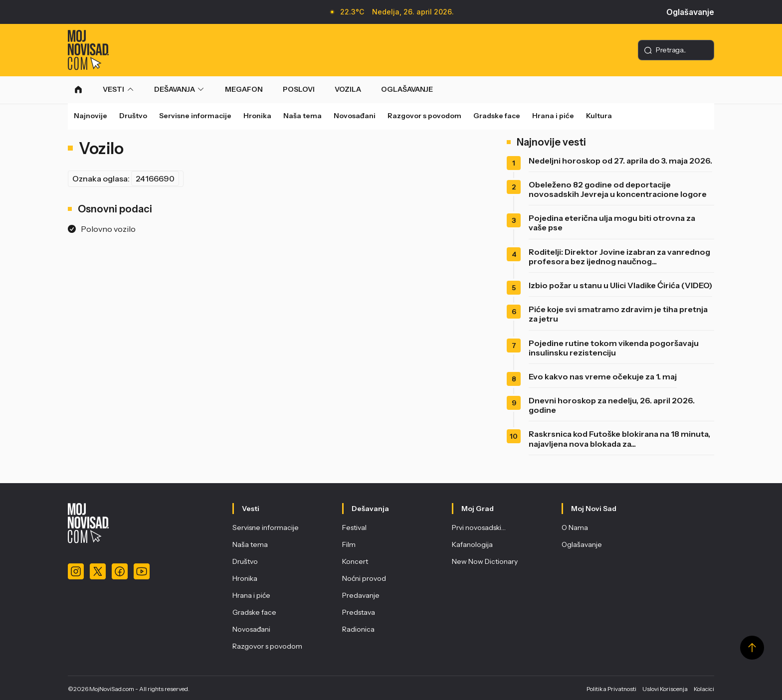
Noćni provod (364, 578)
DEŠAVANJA (175, 89)
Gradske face (497, 116)
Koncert (355, 561)
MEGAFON (244, 89)
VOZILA (348, 89)
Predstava (359, 612)
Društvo (133, 116)
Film (349, 544)
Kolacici (704, 689)
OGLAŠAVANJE (407, 89)
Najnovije (91, 116)
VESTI (113, 89)
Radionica (358, 629)
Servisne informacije (195, 116)
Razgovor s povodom (424, 116)
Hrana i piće (553, 116)
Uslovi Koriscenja (665, 689)
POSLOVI (299, 89)
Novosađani (355, 116)
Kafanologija (472, 544)
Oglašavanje (690, 12)
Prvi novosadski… (479, 527)
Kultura (599, 116)
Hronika (257, 116)
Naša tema (302, 116)
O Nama (575, 527)
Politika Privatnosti (611, 689)
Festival (354, 527)
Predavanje (361, 595)
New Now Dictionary (485, 561)
